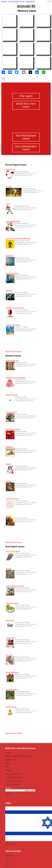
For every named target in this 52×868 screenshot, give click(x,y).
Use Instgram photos (14, 781)
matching (9, 855)
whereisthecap (12, 360)
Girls (7, 863)
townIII (9, 187)
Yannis (9, 516)
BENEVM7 (10, 256)
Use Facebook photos (14, 778)
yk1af (8, 204)
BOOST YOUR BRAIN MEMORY (18, 239)
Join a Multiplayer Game (26, 148)
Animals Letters (12, 603)
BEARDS (9, 447)
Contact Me (10, 844)
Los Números (11, 707)
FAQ (7, 767)
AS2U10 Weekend (13, 325)
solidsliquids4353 (13, 430)
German (9, 655)
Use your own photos (14, 774)
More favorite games (14, 733)
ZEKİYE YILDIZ (12, 395)
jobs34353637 (11, 412)
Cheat (8, 794)
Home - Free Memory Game (13, 2)
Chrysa (9, 569)
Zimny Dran (11, 638)
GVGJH (9, 481)
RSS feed (9, 770)
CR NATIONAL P (12, 690)
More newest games (14, 542)
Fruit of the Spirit (13, 551)
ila (6, 859)
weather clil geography (16, 378)
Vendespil (10, 621)
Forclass (9, 291)
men (7, 866)
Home (8, 753)
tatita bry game (12, 273)
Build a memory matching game (18, 756)
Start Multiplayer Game (26, 137)
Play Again (26, 96)
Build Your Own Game (26, 105)
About (8, 763)
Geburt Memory (12, 499)
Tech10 (9, 464)
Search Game (11, 760)
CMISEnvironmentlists (15, 308)
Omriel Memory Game (15, 586)
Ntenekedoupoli (12, 672)
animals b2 (30, 2)
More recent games (13, 352)
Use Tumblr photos (13, 785)
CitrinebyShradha (13, 221)
